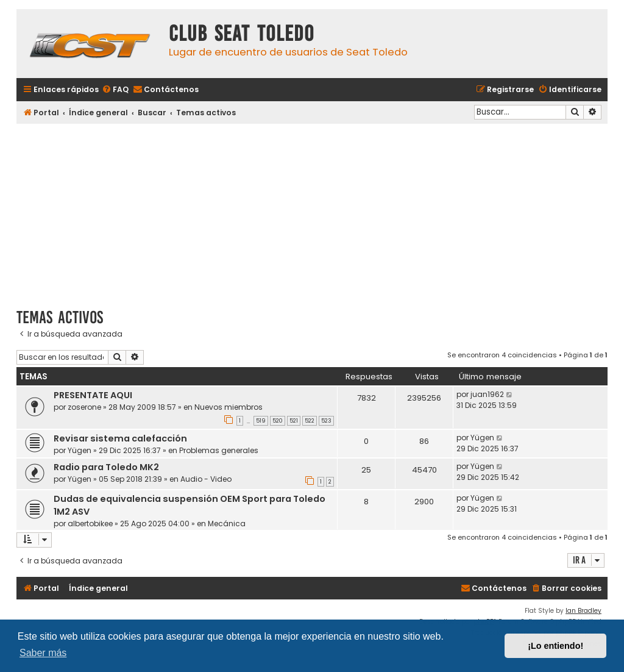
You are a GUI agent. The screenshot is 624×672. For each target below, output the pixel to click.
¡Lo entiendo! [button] (555, 646)
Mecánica (227, 524)
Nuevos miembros (229, 407)
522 (310, 421)
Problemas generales (219, 450)
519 (261, 421)
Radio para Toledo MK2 (106, 467)
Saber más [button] (43, 653)
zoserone (84, 407)
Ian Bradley (583, 611)
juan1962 (487, 394)
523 (326, 421)
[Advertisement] (312, 212)
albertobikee (90, 524)
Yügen (80, 450)
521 (294, 421)
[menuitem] (115, 90)
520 (278, 421)
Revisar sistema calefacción (120, 438)
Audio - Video (206, 479)
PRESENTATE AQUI (93, 395)
